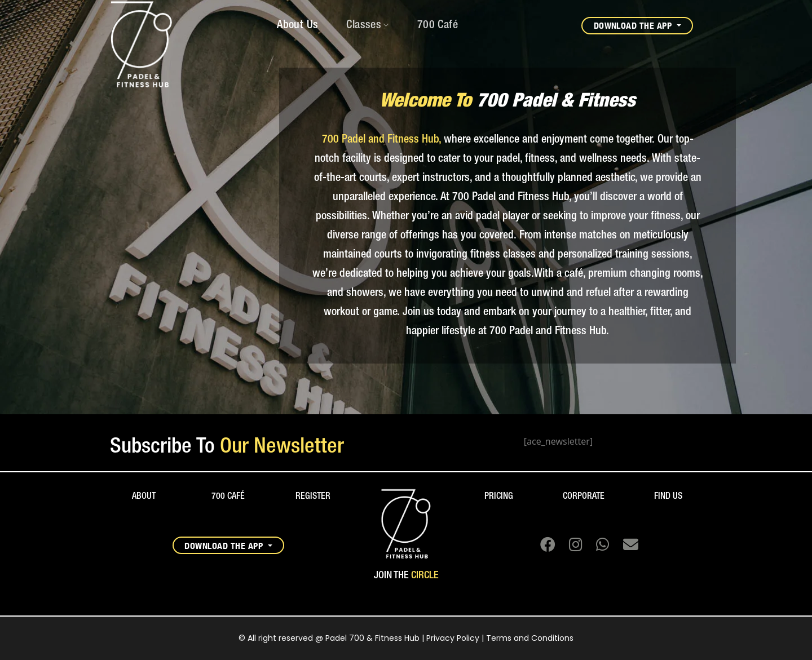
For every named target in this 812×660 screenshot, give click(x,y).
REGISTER (313, 497)
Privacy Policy (453, 638)
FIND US (668, 497)
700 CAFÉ (228, 497)
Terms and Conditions (530, 638)
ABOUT (144, 497)
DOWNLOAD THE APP (634, 25)
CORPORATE (584, 497)
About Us (297, 25)
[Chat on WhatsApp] (598, 547)
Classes (367, 25)
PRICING (499, 497)
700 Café (438, 25)
